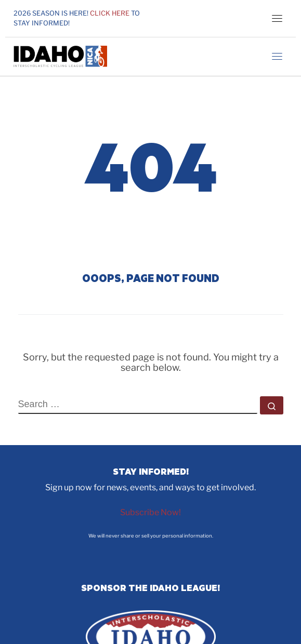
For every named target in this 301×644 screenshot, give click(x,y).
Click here (110, 13)
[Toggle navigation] (277, 18)
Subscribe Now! (150, 512)
